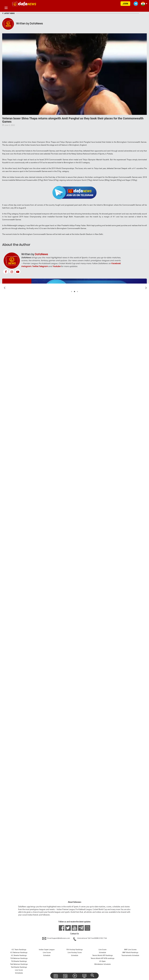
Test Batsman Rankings (19, 964)
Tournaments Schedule (130, 956)
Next (146, 288)
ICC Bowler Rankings (19, 956)
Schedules (19, 973)
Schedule (47, 956)
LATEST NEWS (8, 13)
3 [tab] (77, 292)
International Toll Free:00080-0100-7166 (90, 938)
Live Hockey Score (75, 953)
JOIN (125, 4)
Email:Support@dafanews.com (56, 938)
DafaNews (41, 254)
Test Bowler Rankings (19, 967)
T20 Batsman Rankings (19, 958)
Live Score (19, 970)
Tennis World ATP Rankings (102, 956)
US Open (102, 961)
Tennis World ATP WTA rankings (102, 958)
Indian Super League (47, 950)
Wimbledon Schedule (102, 964)
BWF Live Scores (130, 950)
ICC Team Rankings (19, 950)
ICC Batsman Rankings (19, 953)
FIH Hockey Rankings (74, 950)
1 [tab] (72, 292)
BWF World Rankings (130, 953)
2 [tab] (74, 292)
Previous (3, 288)
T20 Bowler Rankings (19, 961)
